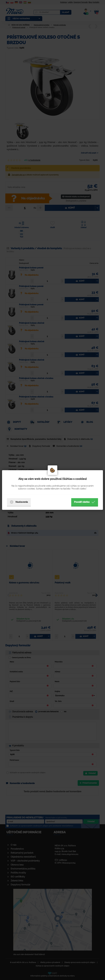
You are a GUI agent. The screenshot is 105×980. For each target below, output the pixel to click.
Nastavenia (19, 502)
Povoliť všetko (85, 502)
